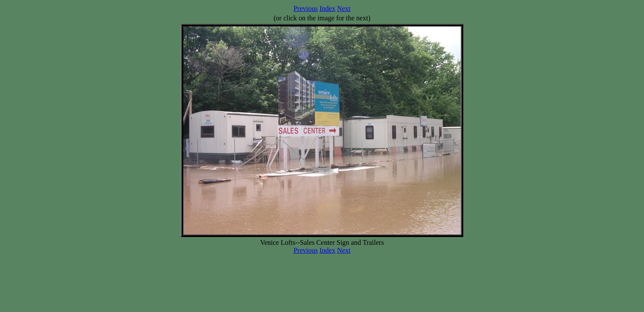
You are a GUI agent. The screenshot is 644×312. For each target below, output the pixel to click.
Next (344, 8)
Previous (306, 8)
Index (327, 8)
